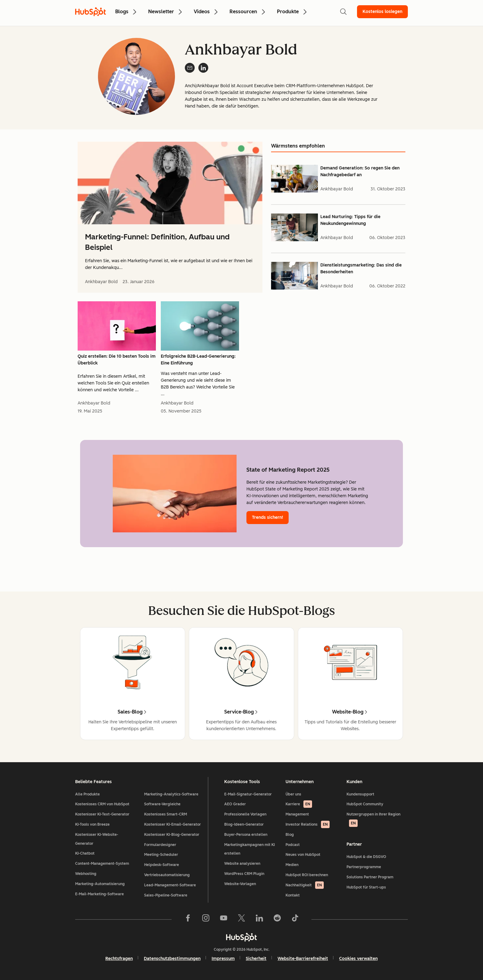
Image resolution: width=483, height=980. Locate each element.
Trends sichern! (268, 517)
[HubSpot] (241, 937)
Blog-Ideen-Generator (244, 824)
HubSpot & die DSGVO (366, 857)
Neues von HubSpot (303, 855)
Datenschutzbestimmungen (172, 959)
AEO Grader (235, 804)
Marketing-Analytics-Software (171, 794)
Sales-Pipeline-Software (166, 895)
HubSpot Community (365, 804)
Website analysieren (242, 864)
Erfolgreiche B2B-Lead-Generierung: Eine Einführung (198, 360)
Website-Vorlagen (240, 884)
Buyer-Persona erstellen (246, 835)
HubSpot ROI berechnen (307, 875)
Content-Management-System (102, 864)
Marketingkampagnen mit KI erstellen (250, 849)
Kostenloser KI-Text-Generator (102, 814)
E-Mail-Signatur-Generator (248, 794)
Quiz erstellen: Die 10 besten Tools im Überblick (117, 360)
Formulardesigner (160, 845)
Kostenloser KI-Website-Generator (97, 839)
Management (297, 814)
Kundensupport (360, 794)
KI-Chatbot (85, 853)
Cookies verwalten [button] (358, 959)
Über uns (293, 794)
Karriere (299, 804)
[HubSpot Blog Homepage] (91, 12)
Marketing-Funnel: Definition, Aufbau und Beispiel (157, 242)
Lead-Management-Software (170, 885)
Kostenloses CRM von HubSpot (102, 804)
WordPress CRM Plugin (244, 874)
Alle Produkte (87, 794)
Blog (290, 835)
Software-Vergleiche (162, 804)
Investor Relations (308, 824)
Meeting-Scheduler (161, 855)
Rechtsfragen (119, 959)
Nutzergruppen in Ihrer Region (373, 819)
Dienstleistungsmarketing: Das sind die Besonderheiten (361, 268)
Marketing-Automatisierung (100, 884)
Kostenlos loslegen (382, 12)
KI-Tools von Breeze (92, 824)
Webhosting (86, 874)
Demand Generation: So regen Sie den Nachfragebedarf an (360, 171)
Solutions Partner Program (370, 877)
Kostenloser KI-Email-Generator (172, 824)
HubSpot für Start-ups (366, 887)
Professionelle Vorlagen (245, 814)
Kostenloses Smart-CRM (166, 814)
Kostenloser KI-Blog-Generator (172, 835)
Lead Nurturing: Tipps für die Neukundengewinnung (350, 220)
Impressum (223, 959)
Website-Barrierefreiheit (303, 959)
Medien (292, 865)
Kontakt (293, 895)
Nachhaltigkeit (305, 885)
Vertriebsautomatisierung (167, 875)
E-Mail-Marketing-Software (99, 894)
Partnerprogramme (364, 867)
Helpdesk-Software (162, 865)
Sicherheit (256, 959)
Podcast (293, 845)
